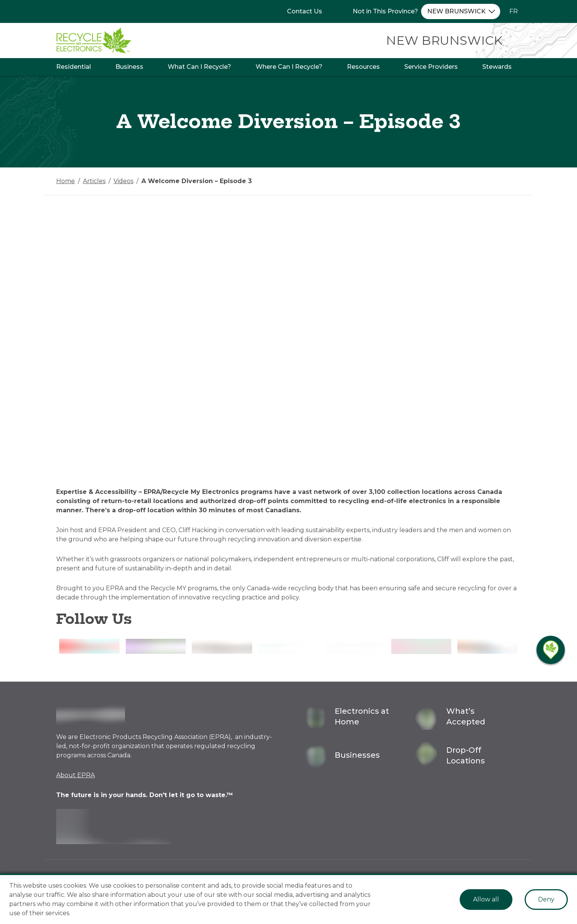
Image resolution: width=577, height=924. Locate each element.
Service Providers (431, 67)
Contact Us (305, 11)
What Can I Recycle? (199, 67)
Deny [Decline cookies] (546, 899)
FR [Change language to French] (514, 11)
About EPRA (75, 775)
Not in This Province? (385, 11)
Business (129, 67)
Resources (363, 67)
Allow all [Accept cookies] (486, 899)
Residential (74, 67)
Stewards (497, 67)
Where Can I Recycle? (289, 67)
